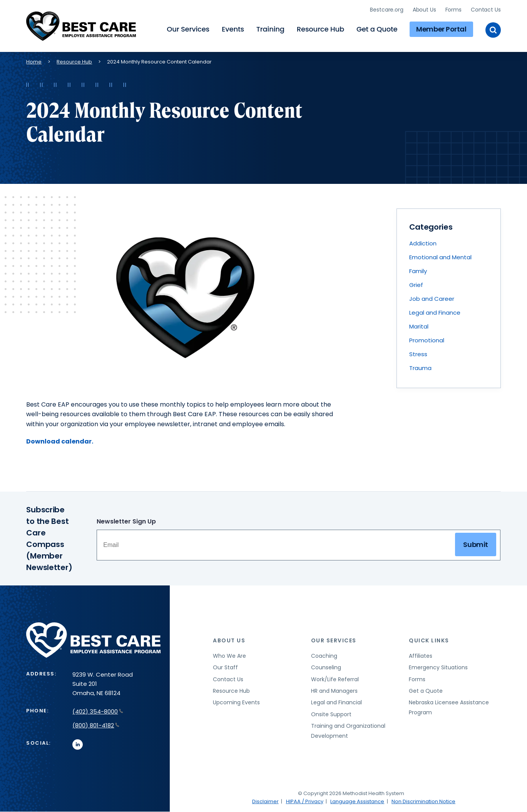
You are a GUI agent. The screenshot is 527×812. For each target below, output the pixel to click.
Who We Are (229, 656)
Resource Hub (320, 29)
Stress (418, 354)
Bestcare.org (386, 10)
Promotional (427, 340)
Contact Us (486, 10)
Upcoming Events (236, 702)
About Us (424, 10)
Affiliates (421, 656)
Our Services (188, 29)
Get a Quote (377, 29)
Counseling (326, 667)
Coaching (324, 656)
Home (34, 62)
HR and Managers (334, 691)
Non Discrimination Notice (423, 801)
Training (270, 29)
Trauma (420, 368)
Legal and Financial (336, 702)
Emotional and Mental (440, 257)
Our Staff (225, 667)
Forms (453, 10)
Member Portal (441, 29)
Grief (416, 285)
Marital (419, 326)
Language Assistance (357, 801)
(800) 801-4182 (96, 725)
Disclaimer (265, 801)
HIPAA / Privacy (305, 801)
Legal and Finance (435, 313)
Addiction (423, 243)
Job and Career (432, 299)
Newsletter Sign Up (126, 521)
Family (418, 271)
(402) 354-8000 (98, 711)
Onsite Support (331, 714)
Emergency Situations (438, 667)
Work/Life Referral (335, 679)
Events (233, 29)
